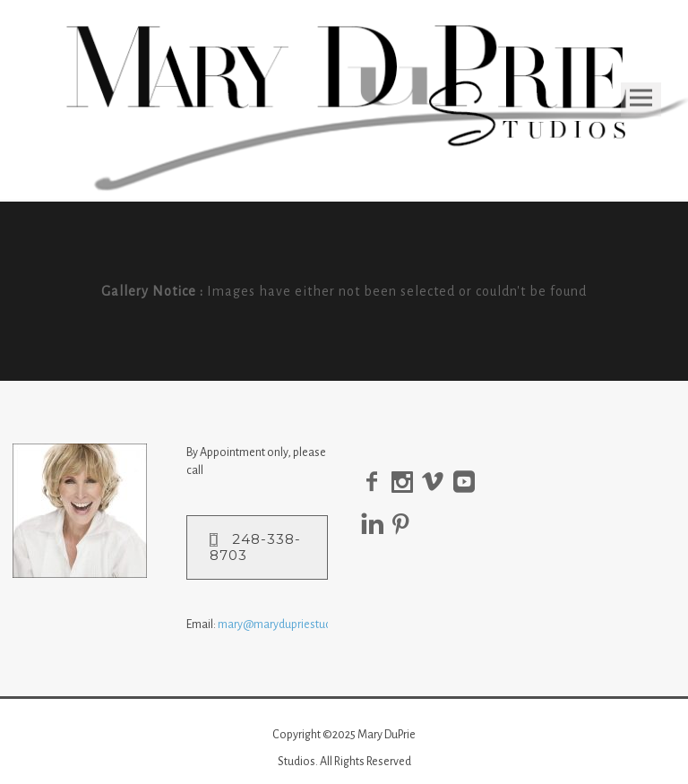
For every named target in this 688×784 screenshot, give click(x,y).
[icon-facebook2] (376, 482)
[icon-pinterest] (405, 525)
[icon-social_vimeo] (438, 482)
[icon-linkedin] (377, 525)
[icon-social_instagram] (407, 482)
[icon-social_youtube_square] (469, 482)
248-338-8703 (255, 547)
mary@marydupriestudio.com (291, 625)
